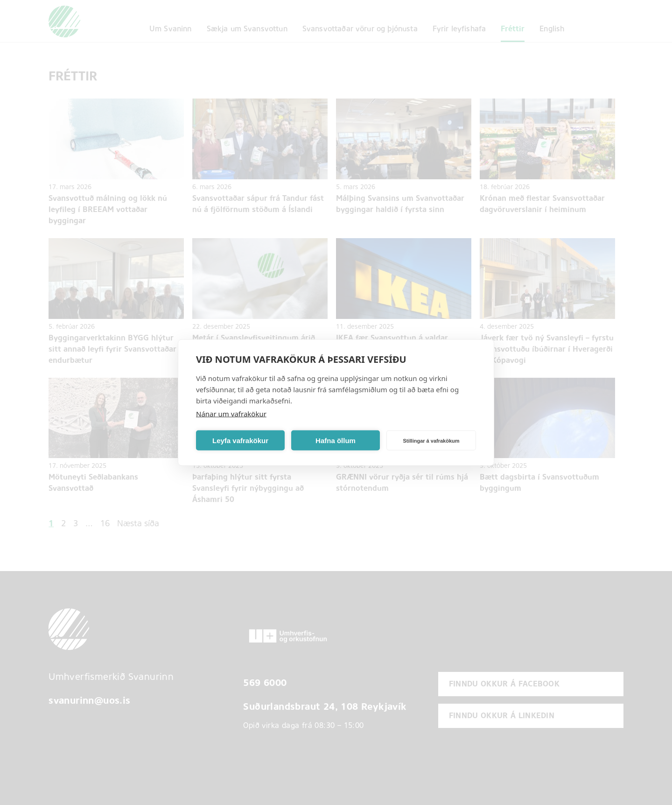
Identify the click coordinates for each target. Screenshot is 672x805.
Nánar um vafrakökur (231, 414)
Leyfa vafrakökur (240, 440)
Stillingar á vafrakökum (431, 440)
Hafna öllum (336, 440)
